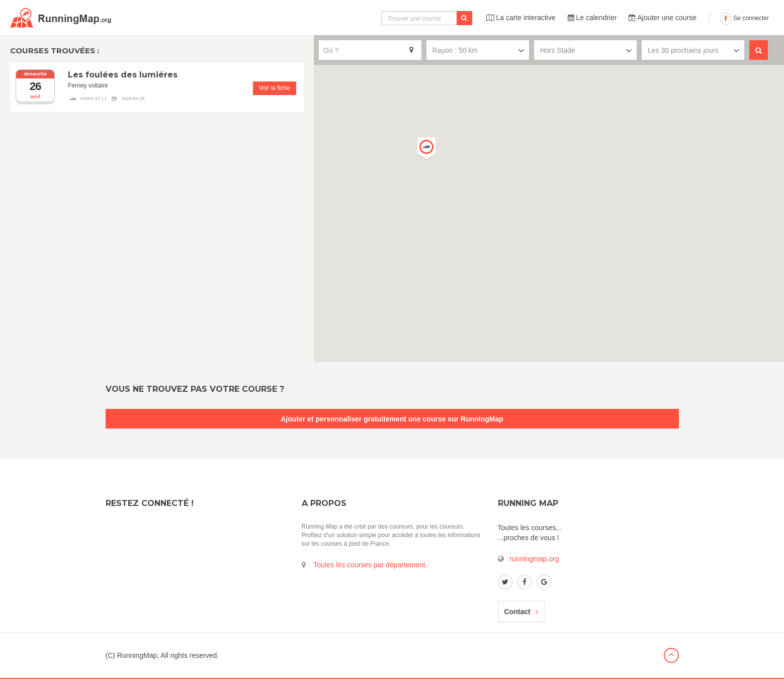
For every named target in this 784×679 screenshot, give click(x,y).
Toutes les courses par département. (370, 565)
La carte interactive (521, 18)
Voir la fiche (275, 88)
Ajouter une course (663, 18)
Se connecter (745, 18)
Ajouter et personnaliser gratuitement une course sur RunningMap (392, 419)
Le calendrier (592, 18)
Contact (521, 612)
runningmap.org (534, 559)
